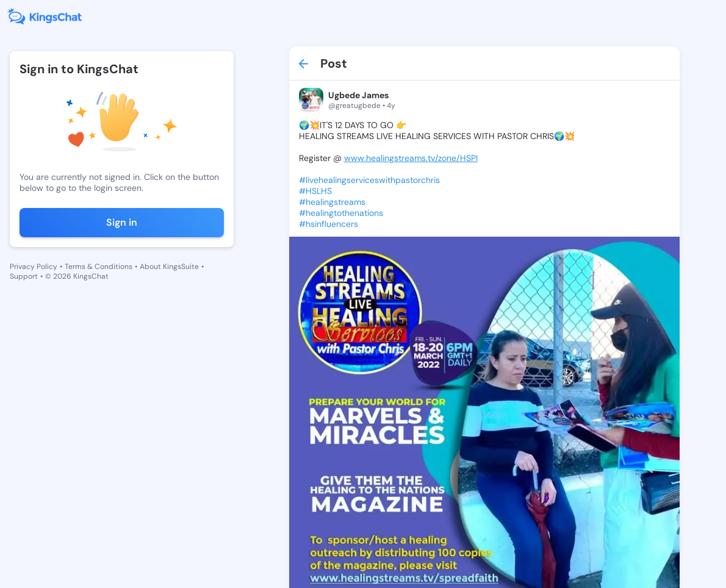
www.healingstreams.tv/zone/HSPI (411, 158)
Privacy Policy (34, 267)
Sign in (122, 222)
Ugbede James (358, 95)
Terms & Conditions (99, 267)
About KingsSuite (169, 267)
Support (24, 276)
